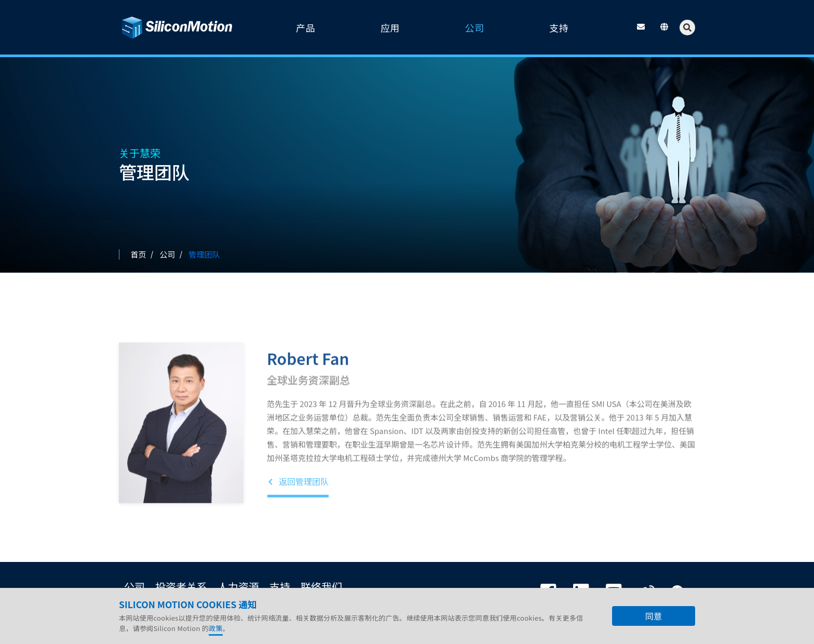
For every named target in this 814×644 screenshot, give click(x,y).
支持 (280, 587)
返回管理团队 (298, 507)
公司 (134, 587)
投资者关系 (181, 587)
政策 (216, 628)
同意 (654, 616)
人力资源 (238, 587)
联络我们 (321, 587)
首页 (139, 254)
